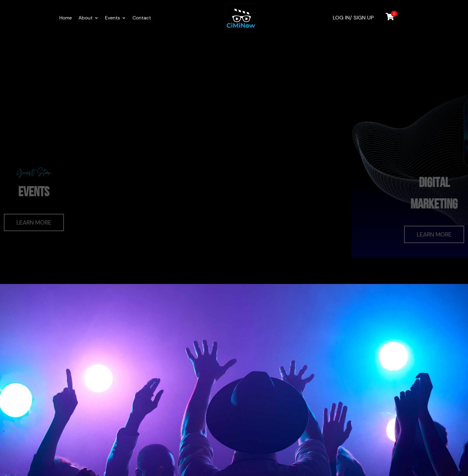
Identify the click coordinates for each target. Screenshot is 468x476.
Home (66, 18)
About (86, 18)
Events (113, 18)
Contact (142, 18)
